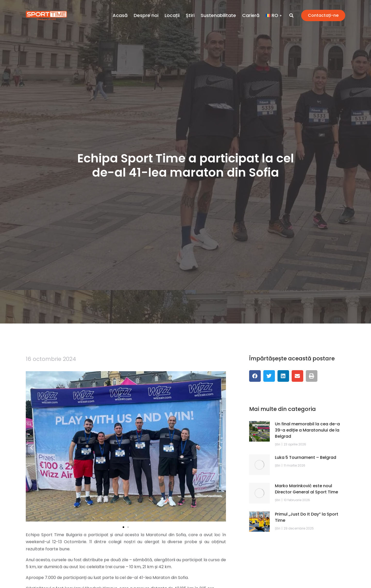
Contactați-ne (323, 15)
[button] (32, 447)
